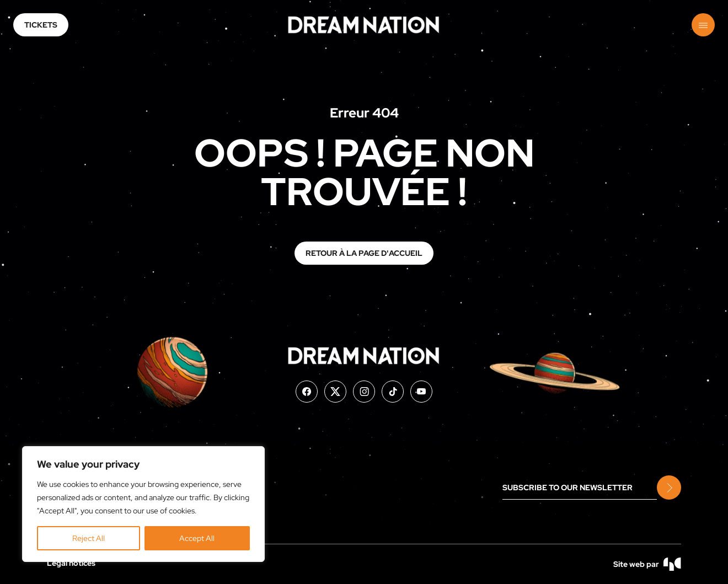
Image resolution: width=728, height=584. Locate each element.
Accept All (197, 538)
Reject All (89, 538)
